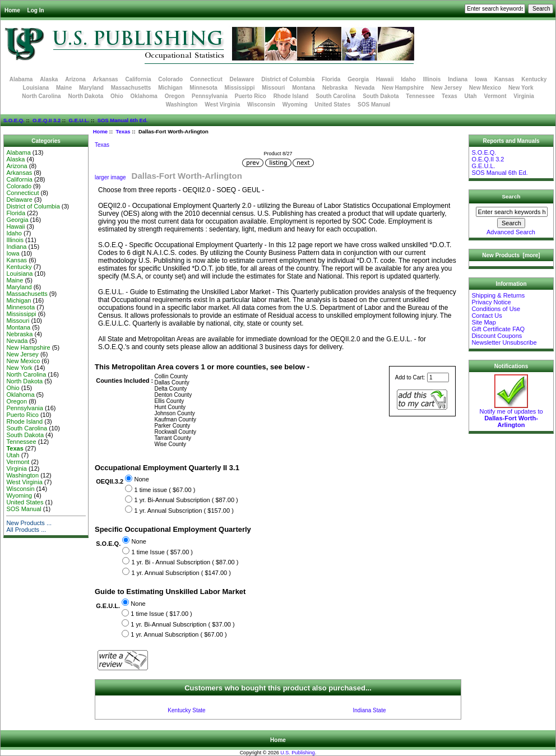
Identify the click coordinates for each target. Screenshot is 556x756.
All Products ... (26, 530)
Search (511, 196)
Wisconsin (261, 105)
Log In (36, 10)
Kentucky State (186, 710)
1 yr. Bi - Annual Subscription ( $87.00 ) (185, 562)
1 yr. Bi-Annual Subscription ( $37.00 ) (182, 624)
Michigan (170, 88)
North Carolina (41, 96)
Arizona (75, 79)
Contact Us (486, 316)
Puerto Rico (251, 96)
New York (521, 88)
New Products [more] (511, 255)
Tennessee (420, 96)
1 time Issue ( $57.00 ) (162, 552)
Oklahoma (144, 96)
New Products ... (29, 523)
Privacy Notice (491, 302)
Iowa (481, 79)
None (141, 480)
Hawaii (385, 79)
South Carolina (335, 96)
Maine (64, 88)
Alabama (21, 79)
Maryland (91, 88)
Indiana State (370, 710)
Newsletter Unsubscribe (504, 342)
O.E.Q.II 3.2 (47, 120)
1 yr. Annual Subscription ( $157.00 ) (184, 511)
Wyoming (295, 105)
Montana (304, 88)
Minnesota (203, 88)
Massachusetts (131, 88)
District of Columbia (288, 79)
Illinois (432, 79)
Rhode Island (291, 96)
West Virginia (222, 105)
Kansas (504, 79)
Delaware (242, 79)
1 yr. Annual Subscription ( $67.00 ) (179, 635)
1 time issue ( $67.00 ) (165, 490)
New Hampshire (403, 88)
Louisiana (36, 88)
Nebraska (335, 88)
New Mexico (485, 88)
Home (12, 10)
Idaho (408, 79)
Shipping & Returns (498, 295)
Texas (123, 131)
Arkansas (106, 79)
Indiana (458, 79)
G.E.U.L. (79, 120)
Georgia (358, 79)
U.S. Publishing (298, 753)
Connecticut (206, 79)
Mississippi (240, 88)
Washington (182, 105)
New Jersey (446, 88)
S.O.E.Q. (14, 120)
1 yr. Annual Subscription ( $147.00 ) (181, 573)
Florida (331, 79)
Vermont (495, 96)
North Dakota (85, 96)
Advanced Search (511, 232)
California (138, 79)
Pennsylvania (210, 96)
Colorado (170, 79)
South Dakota (381, 96)
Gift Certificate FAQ (498, 329)
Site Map (483, 322)
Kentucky (534, 79)
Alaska (49, 79)
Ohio (117, 96)
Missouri (273, 88)
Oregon (175, 96)
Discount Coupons (497, 336)
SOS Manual (374, 105)
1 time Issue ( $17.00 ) (161, 614)
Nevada (365, 88)
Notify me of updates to (511, 415)
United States (332, 105)
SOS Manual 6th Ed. (123, 120)
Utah (471, 96)
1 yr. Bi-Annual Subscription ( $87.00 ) (186, 500)
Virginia (524, 96)
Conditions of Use (496, 309)
